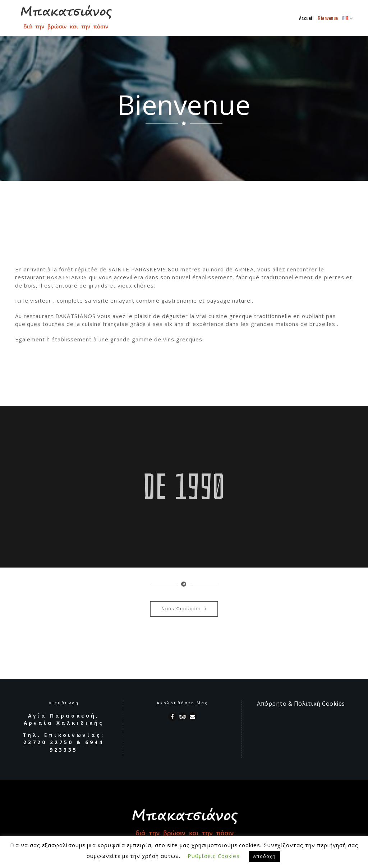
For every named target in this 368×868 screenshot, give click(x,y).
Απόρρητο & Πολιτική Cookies (301, 704)
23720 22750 (48, 742)
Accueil (306, 18)
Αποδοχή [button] (264, 856)
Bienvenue (328, 18)
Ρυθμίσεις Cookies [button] (214, 856)
